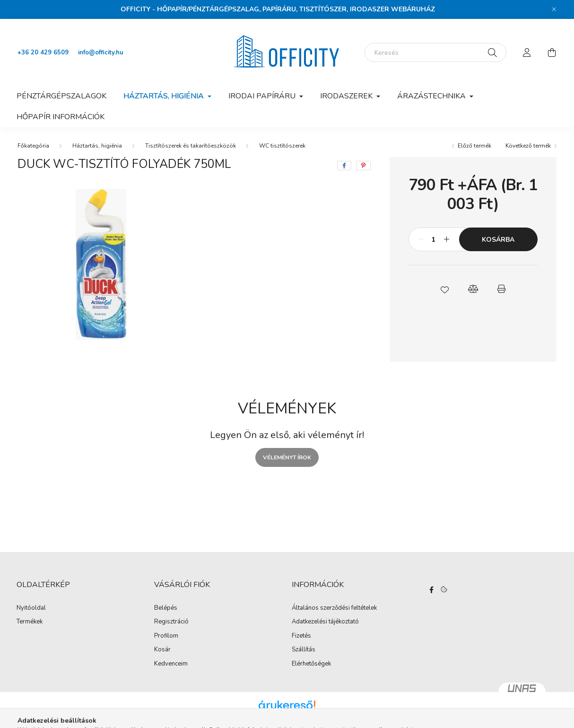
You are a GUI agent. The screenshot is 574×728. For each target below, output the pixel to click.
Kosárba (498, 240)
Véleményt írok (287, 457)
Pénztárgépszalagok (61, 96)
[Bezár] (554, 9)
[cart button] (552, 53)
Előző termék (474, 146)
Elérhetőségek (311, 664)
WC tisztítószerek (282, 146)
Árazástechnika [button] (432, 96)
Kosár (162, 650)
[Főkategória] (33, 146)
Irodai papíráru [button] (263, 96)
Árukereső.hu (287, 716)
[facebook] (344, 166)
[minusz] (421, 239)
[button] (444, 289)
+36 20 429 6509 (43, 53)
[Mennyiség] (434, 239)
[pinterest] (363, 166)
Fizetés (301, 636)
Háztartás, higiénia (97, 146)
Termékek (30, 622)
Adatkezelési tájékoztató (325, 622)
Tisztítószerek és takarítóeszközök (191, 146)
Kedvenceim (171, 664)
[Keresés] (435, 53)
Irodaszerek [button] (347, 96)
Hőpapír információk (61, 117)
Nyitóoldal (31, 608)
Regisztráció (171, 622)
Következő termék (528, 146)
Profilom (166, 636)
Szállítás (304, 650)
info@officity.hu (101, 53)
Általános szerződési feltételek (334, 608)
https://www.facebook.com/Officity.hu (431, 590)
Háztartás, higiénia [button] (165, 96)
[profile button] (527, 53)
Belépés (166, 608)
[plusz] (447, 239)
